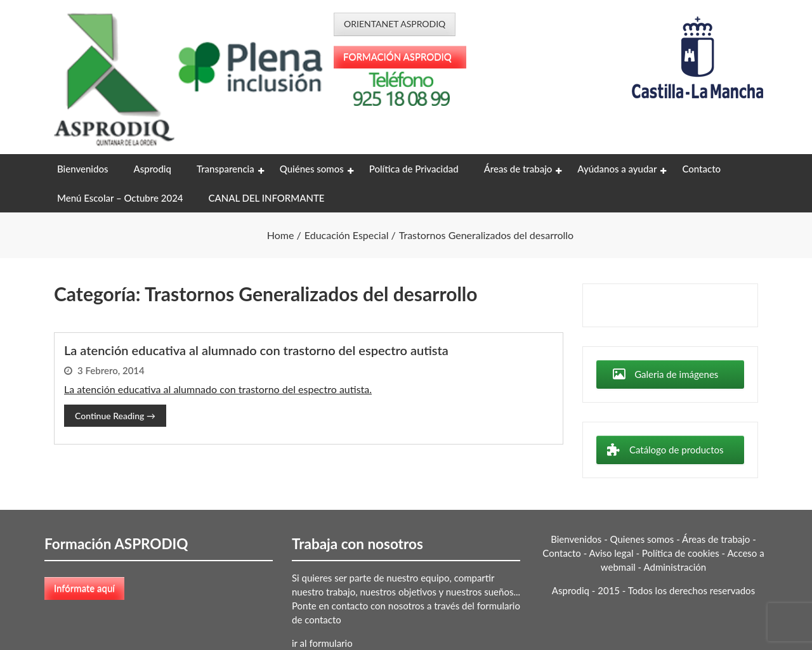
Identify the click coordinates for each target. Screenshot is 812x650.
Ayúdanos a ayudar (617, 169)
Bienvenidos (82, 169)
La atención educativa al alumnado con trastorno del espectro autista (256, 350)
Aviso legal (612, 553)
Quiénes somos (312, 169)
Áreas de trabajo (518, 169)
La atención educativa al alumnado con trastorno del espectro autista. (218, 389)
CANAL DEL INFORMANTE (267, 198)
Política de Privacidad (414, 169)
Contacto (701, 169)
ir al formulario (322, 643)
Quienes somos (642, 539)
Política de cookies (681, 553)
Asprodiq (152, 169)
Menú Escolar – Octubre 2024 (120, 198)
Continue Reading (115, 416)
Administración (675, 567)
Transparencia (226, 169)
